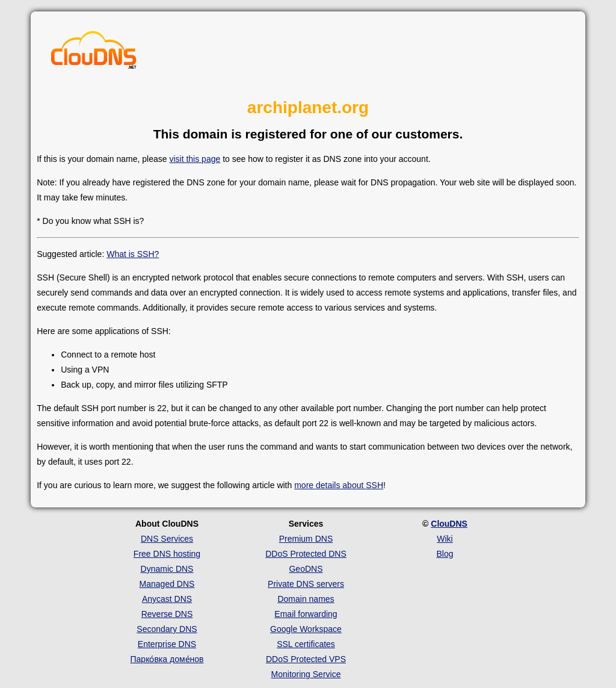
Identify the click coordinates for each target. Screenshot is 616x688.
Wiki (445, 539)
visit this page (195, 159)
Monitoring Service (306, 674)
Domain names (306, 599)
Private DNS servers (306, 584)
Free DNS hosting (167, 554)
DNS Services (167, 539)
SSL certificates (306, 644)
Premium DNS (306, 539)
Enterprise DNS (167, 644)
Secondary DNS (167, 629)
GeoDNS (306, 569)
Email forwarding (306, 614)
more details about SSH (339, 485)
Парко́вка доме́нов (167, 659)
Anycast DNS (167, 599)
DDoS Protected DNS (306, 554)
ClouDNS (449, 524)
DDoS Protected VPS (306, 659)
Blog (445, 554)
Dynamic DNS (167, 569)
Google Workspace (306, 629)
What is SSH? (133, 254)
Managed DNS (167, 584)
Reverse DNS (167, 614)
